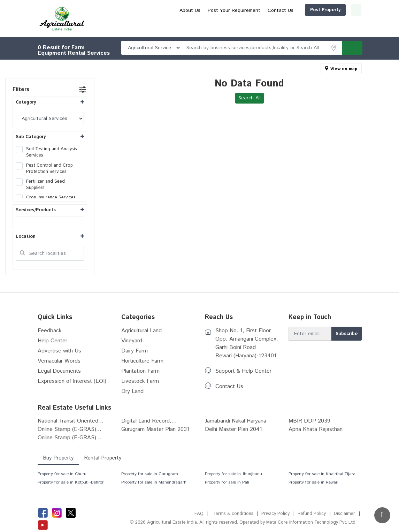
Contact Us (340, 22)
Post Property (292, 10)
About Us (250, 22)
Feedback (50, 331)
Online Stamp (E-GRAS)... (70, 429)
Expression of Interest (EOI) (72, 381)
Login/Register (339, 10)
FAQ (199, 514)
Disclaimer (344, 514)
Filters (21, 89)
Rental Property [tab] (103, 458)
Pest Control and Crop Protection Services (44, 169)
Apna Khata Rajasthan (316, 429)
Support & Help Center (243, 371)
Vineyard (132, 341)
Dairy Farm (135, 351)
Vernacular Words (59, 361)
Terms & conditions (233, 514)
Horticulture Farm (142, 361)
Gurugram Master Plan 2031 (155, 429)
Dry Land (132, 391)
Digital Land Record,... (149, 421)
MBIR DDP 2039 (309, 421)
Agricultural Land (141, 331)
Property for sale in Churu (62, 474)
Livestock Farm (140, 381)
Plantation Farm (140, 371)
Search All (250, 98)
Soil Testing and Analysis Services (46, 152)
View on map (344, 69)
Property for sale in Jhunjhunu (233, 474)
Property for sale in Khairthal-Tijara (322, 474)
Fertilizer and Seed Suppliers (40, 185)
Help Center (52, 341)
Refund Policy (312, 514)
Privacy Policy (275, 514)
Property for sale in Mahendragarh (154, 482)
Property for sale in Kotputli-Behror (71, 482)
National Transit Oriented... (71, 421)
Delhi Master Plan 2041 (233, 429)
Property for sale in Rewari (313, 482)
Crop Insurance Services (48, 198)
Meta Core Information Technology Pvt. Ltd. (311, 522)
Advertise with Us (59, 351)
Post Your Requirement (294, 22)
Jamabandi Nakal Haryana (236, 421)
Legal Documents (59, 371)
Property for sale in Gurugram (150, 474)
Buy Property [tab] (58, 458)
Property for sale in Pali (227, 482)
